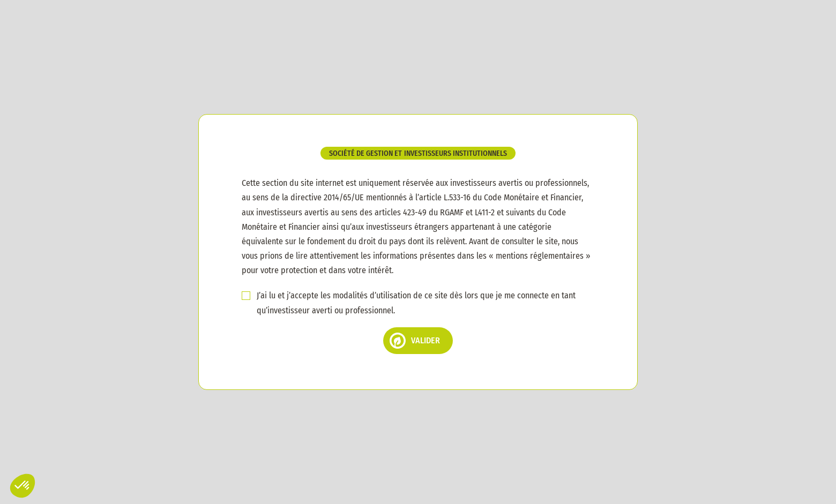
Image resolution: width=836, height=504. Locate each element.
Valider (415, 341)
